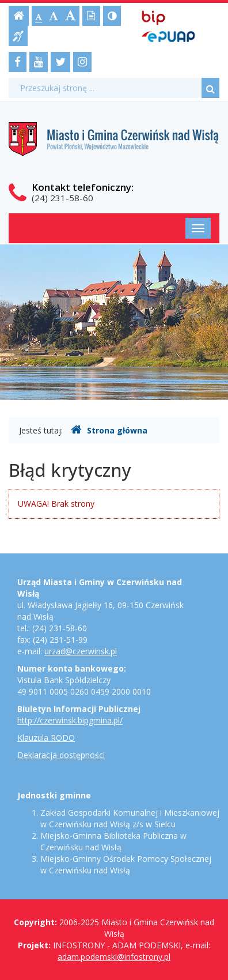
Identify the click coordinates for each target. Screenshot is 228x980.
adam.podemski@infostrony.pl (114, 957)
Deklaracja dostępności (61, 755)
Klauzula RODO (46, 738)
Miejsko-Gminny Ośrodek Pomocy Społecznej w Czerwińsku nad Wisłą (126, 864)
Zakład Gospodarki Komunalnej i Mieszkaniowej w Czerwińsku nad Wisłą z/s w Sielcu (130, 818)
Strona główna (109, 430)
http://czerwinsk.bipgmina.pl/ (70, 720)
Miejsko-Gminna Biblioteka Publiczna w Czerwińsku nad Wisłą (113, 841)
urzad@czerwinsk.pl (81, 651)
